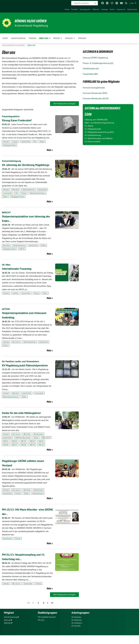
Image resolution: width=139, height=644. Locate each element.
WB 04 (32, 450)
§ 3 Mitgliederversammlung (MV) (99, 132)
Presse (24, 197)
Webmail (96, 9)
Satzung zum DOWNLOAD (96, 120)
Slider (42, 142)
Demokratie (38, 443)
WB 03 (23, 450)
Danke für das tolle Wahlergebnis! (24, 422)
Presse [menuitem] (57, 38)
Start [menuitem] (5, 38)
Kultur (6, 350)
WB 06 (6, 453)
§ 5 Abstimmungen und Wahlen (99, 138)
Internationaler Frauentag (19, 273)
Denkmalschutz (29, 194)
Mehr (49, 150)
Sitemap (105, 9)
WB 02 (15, 450)
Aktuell (6, 142)
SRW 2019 (46, 446)
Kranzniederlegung (13, 161)
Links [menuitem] (132, 3)
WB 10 (41, 453)
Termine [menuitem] (82, 38)
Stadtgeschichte (9, 145)
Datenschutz (132, 9)
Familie (15, 298)
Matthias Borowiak (23, 446)
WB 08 (23, 453)
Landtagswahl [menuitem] (18, 38)
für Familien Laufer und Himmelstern (22, 366)
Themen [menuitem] (32, 38)
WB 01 (6, 450)
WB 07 (15, 453)
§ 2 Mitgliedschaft (93, 129)
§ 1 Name (89, 126)
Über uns (31, 45)
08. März (7, 269)
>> (52, 611)
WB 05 (22, 253)
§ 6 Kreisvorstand (92, 141)
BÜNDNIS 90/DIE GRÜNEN (34, 21)
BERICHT (7, 217)
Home (67, 9)
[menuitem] (67, 9)
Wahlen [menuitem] (69, 38)
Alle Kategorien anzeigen (64, 103)
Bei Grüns (16, 346)
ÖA (35, 142)
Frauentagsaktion (12, 116)
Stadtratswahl (38, 502)
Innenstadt (7, 197)
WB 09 (32, 453)
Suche (112, 9)
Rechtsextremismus (38, 197)
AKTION (6, 313)
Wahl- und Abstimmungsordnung (99, 123)
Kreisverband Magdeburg (14, 45)
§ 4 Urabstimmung (93, 135)
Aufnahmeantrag (10, 626)
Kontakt (74, 9)
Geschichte (26, 142)
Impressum (121, 9)
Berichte (16, 194)
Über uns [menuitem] (44, 38)
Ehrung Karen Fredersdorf (19, 120)
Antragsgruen (85, 9)
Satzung (7, 629)
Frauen (15, 142)
